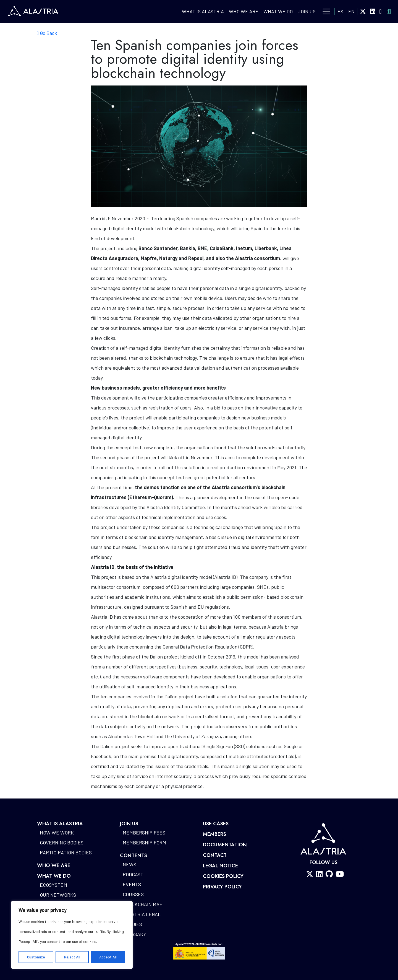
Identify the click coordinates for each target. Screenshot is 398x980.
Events (132, 884)
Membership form (144, 842)
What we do (278, 11)
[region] (72, 935)
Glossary (134, 934)
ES (340, 11)
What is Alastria (203, 11)
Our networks (58, 895)
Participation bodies (66, 852)
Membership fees (144, 833)
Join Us (307, 11)
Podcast (133, 874)
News (129, 864)
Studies (132, 924)
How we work (57, 833)
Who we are (244, 11)
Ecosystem (53, 885)
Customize (36, 957)
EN (351, 11)
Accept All (108, 957)
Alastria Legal (142, 914)
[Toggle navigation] (327, 12)
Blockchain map (143, 904)
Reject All (72, 957)
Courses (133, 894)
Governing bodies (62, 842)
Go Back (47, 33)
